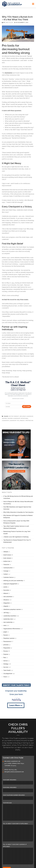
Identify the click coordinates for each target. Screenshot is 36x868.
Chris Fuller (9, 22)
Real (5, 658)
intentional (24, 418)
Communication (8, 568)
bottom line (7, 561)
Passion (6, 635)
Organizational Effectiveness (12, 629)
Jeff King (6, 613)
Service (6, 661)
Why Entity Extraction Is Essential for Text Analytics (18, 512)
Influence (6, 600)
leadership (5, 421)
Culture (6, 574)
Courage (6, 571)
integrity (6, 606)
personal (6, 645)
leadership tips (14, 421)
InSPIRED (5, 418)
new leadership (8, 622)
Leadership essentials (10, 616)
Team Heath (7, 670)
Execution (6, 590)
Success (6, 667)
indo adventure (8, 597)
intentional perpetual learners (12, 609)
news (5, 625)
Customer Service (8, 577)
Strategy (6, 664)
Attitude (6, 552)
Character (6, 565)
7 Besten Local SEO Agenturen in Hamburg (16, 537)
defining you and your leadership (13, 581)
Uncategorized (8, 674)
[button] (18, 384)
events (5, 587)
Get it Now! (26, 407)
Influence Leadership (26, 416)
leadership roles (8, 619)
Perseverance (7, 642)
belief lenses (7, 555)
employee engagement (10, 584)
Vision (5, 677)
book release (7, 558)
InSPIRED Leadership (14, 418)
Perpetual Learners (9, 638)
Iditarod (6, 593)
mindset (22, 421)
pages (5, 632)
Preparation (29, 421)
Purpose (6, 654)
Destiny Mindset (14, 416)
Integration (7, 603)
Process (6, 651)
